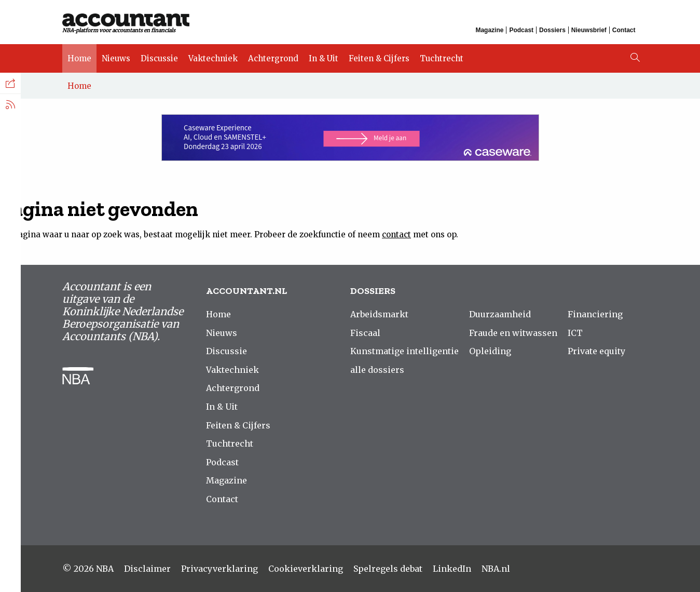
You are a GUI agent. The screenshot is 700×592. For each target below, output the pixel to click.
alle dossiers (377, 370)
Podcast (521, 30)
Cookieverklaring (306, 569)
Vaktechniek (213, 58)
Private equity (596, 351)
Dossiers (552, 30)
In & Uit (324, 58)
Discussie (159, 58)
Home (79, 58)
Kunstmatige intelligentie (404, 351)
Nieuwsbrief (589, 30)
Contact (624, 30)
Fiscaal (365, 333)
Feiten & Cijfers (379, 58)
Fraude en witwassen (513, 333)
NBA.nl (496, 569)
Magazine (489, 30)
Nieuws (116, 58)
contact (396, 234)
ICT (575, 333)
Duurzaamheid (500, 314)
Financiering (595, 314)
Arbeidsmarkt (379, 314)
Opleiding (490, 351)
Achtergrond (273, 58)
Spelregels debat (388, 569)
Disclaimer (147, 569)
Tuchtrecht (442, 58)
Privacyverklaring (219, 569)
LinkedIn (452, 569)
